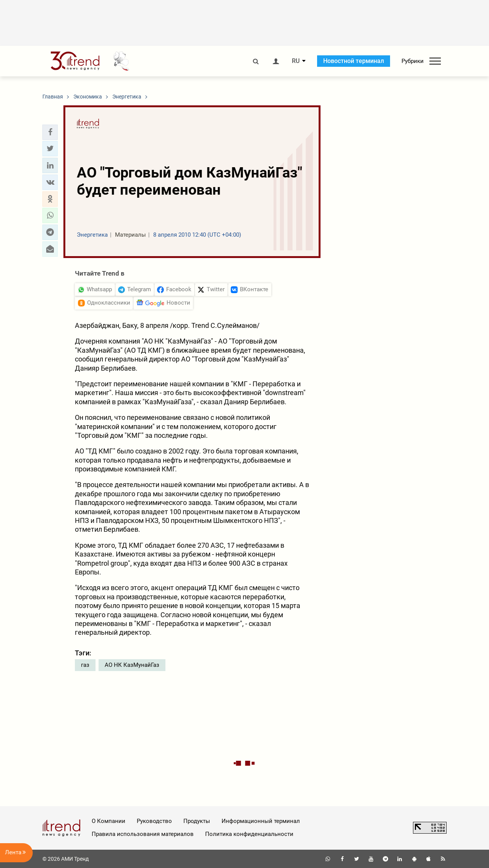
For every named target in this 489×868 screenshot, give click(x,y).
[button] (50, 132)
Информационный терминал (261, 821)
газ (85, 665)
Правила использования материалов (143, 834)
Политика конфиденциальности (249, 834)
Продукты (197, 821)
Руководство (154, 821)
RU (296, 61)
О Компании (108, 821)
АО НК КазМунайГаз (132, 665)
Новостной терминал (354, 61)
